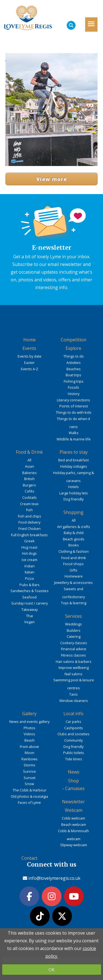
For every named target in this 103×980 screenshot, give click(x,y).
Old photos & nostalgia (29, 796)
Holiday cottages (74, 466)
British (29, 479)
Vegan (29, 622)
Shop (73, 781)
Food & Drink (29, 452)
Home (30, 340)
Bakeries (30, 473)
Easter (29, 363)
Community (73, 740)
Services (73, 616)
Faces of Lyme (29, 802)
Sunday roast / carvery (30, 603)
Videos (29, 734)
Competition (73, 340)
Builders (74, 630)
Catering (74, 636)
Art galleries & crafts (74, 527)
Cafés (30, 491)
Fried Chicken (30, 529)
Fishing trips (74, 381)
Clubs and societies (73, 734)
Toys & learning (74, 603)
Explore (73, 348)
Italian (30, 572)
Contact (29, 858)
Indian (30, 566)
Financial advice (74, 649)
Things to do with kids (74, 412)
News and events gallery (29, 722)
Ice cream (30, 560)
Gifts (73, 570)
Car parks (73, 722)
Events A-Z (30, 369)
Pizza (29, 578)
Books (74, 545)
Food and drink (74, 558)
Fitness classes (73, 655)
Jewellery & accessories (73, 582)
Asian (30, 466)
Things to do (74, 356)
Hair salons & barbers (74, 661)
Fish (29, 510)
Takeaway (30, 609)
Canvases (75, 788)
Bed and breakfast (73, 460)
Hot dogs (29, 553)
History (74, 394)
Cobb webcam (73, 818)
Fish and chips (30, 516)
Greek (29, 541)
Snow (29, 784)
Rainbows (30, 759)
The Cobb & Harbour (30, 790)
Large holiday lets (74, 493)
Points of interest (74, 406)
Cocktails (30, 497)
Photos (30, 728)
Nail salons (73, 674)
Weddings (73, 624)
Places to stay (74, 452)
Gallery (29, 714)
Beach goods (74, 539)
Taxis (73, 694)
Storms (30, 765)
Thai (30, 616)
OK (52, 970)
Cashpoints (74, 728)
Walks (74, 433)
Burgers (29, 485)
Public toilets (74, 753)
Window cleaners (74, 701)
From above (29, 747)
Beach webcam (74, 824)
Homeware (74, 576)
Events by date (30, 356)
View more (51, 179)
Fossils (73, 387)
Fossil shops (73, 564)
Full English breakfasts (29, 535)
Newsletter (73, 802)
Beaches (74, 369)
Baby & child (74, 533)
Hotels (73, 487)
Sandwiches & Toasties (30, 591)
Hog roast (29, 547)
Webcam (74, 810)
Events (29, 348)
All (29, 460)
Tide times (74, 759)
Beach (30, 740)
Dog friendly (73, 499)
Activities (74, 363)
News (74, 772)
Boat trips (73, 375)
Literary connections (73, 400)
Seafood (29, 597)
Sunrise (30, 771)
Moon (30, 753)
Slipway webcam (74, 845)
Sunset (30, 778)
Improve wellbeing (74, 668)
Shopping (73, 512)
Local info (73, 714)
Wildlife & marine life (74, 439)
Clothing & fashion (74, 551)
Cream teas (29, 504)
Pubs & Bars (30, 585)
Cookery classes (74, 643)
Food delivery (29, 522)
